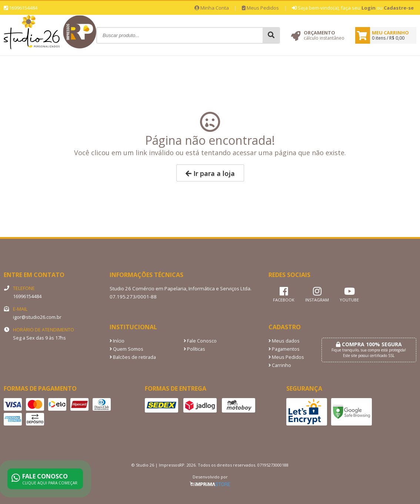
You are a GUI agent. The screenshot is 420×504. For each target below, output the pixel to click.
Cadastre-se (399, 8)
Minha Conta (212, 8)
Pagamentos (284, 349)
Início (117, 341)
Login (369, 8)
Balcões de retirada (133, 357)
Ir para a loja (210, 173)
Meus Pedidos (260, 8)
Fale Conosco (200, 341)
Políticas (194, 349)
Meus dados (284, 341)
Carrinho (280, 365)
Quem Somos (126, 349)
